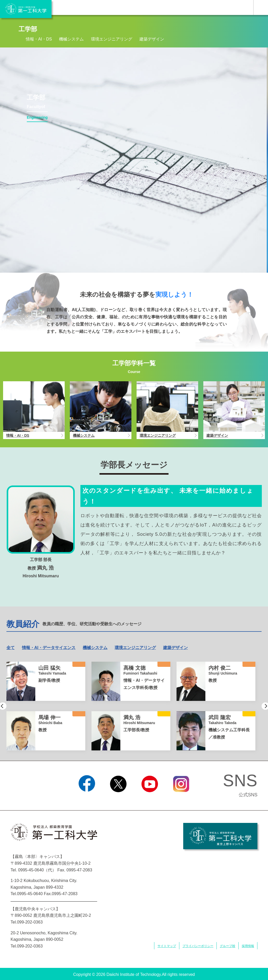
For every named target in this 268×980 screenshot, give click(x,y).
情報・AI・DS (39, 39)
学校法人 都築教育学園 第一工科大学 (26, 9)
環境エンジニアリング (112, 39)
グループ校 (228, 946)
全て (11, 648)
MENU (261, 7)
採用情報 (248, 946)
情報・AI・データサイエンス (49, 648)
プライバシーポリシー (198, 946)
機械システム (71, 39)
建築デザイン (152, 39)
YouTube (150, 799)
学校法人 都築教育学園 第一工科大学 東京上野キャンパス (220, 836)
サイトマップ (167, 946)
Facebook (87, 799)
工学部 (28, 29)
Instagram (181, 799)
